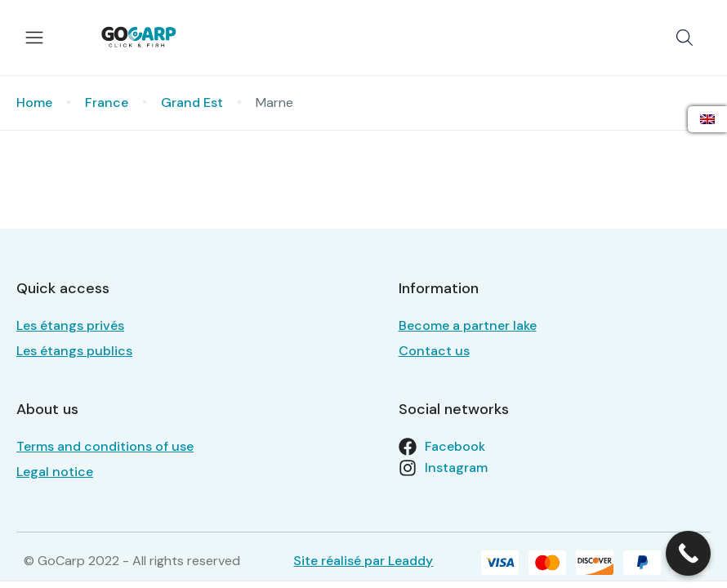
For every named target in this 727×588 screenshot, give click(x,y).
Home (34, 102)
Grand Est (192, 102)
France (107, 102)
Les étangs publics (74, 351)
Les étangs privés (70, 325)
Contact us (434, 351)
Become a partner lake (468, 325)
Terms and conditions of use (105, 446)
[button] (685, 38)
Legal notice (55, 472)
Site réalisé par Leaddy (363, 561)
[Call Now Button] (688, 553)
